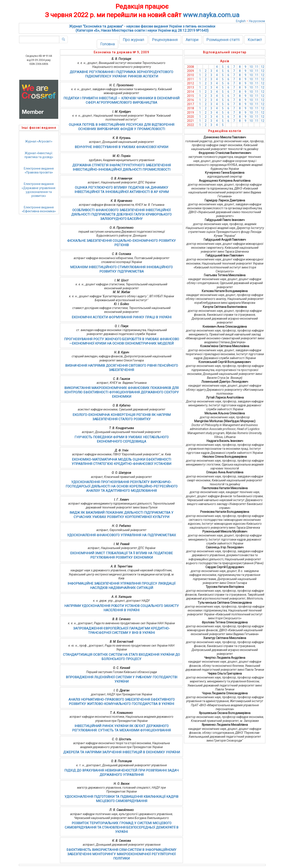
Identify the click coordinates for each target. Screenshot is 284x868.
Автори (192, 40)
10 (251, 67)
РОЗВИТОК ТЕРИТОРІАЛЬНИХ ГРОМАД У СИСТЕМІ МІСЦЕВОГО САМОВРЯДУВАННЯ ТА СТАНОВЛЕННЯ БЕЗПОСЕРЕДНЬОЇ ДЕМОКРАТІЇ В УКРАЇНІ (122, 827)
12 (263, 67)
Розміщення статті (223, 40)
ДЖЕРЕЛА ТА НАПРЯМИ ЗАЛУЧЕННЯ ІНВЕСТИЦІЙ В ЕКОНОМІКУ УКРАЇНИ (122, 752)
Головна (107, 44)
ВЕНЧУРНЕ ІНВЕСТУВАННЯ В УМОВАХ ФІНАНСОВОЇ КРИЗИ (121, 147)
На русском (257, 21)
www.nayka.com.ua (211, 15)
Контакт (255, 40)
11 (257, 67)
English (241, 21)
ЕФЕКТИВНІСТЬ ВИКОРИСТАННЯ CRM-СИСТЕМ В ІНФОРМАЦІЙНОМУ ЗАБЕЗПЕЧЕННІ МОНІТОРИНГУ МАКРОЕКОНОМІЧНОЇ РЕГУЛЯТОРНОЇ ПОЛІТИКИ (121, 854)
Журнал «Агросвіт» (39, 141)
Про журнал (133, 40)
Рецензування (165, 40)
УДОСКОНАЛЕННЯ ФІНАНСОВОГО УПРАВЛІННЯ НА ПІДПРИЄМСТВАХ (122, 535)
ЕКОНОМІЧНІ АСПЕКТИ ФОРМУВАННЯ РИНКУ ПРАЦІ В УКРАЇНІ (122, 317)
